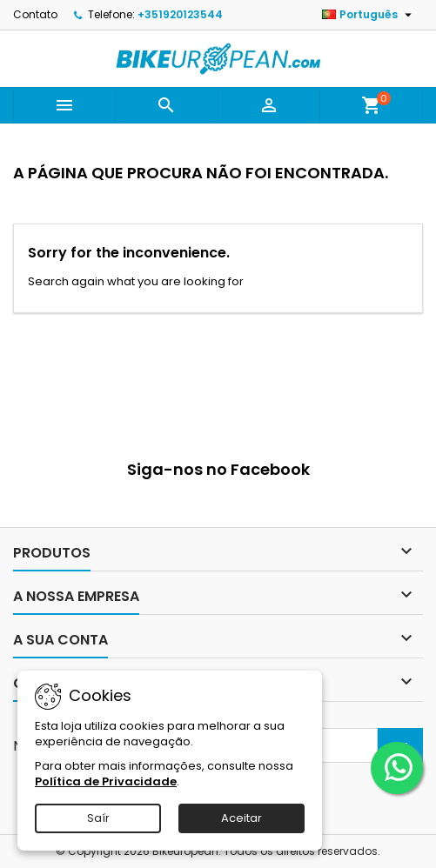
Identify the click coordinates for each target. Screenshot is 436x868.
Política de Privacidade (106, 781)
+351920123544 (180, 14)
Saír (98, 818)
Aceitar (241, 818)
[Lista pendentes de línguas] (369, 15)
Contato (35, 14)
